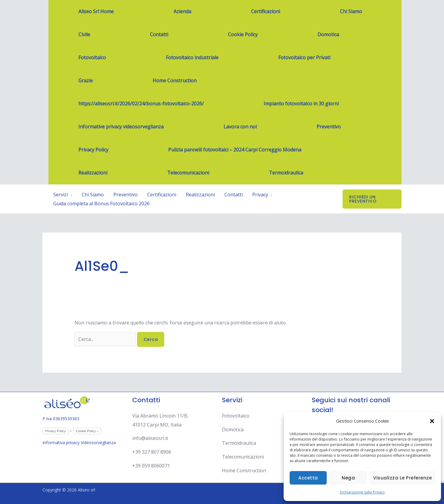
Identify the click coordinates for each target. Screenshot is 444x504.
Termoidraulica (286, 173)
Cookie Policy (243, 34)
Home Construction (175, 81)
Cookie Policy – (87, 431)
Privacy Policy (93, 150)
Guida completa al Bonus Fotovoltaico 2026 (101, 204)
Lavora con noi (240, 127)
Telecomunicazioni (188, 173)
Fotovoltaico (92, 57)
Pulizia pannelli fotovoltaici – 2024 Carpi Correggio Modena (235, 150)
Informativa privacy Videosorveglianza (80, 442)
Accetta (308, 478)
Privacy (260, 195)
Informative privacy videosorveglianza (121, 127)
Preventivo (329, 127)
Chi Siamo (351, 11)
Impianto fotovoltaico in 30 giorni (301, 104)
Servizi (61, 195)
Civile (84, 34)
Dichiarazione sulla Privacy (362, 492)
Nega (348, 478)
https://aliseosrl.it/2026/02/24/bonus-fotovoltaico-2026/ (141, 104)
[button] (432, 421)
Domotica (328, 34)
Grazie (86, 81)
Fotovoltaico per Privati (304, 57)
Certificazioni (266, 11)
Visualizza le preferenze (402, 478)
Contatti (159, 34)
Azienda (182, 11)
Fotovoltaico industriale (192, 57)
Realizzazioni (93, 173)
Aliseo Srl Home (96, 11)
